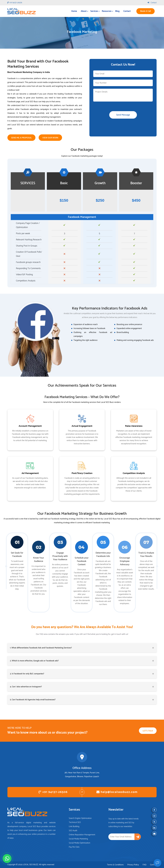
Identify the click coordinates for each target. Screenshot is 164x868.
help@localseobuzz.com (117, 792)
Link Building (74, 826)
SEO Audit (73, 831)
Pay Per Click (74, 847)
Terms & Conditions (115, 865)
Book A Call (146, 11)
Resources (107, 11)
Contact (152, 3)
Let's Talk (148, 731)
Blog (117, 11)
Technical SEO (75, 822)
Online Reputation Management (82, 835)
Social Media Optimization (80, 843)
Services (94, 11)
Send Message (123, 115)
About (84, 11)
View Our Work (50, 138)
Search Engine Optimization (80, 818)
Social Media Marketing (78, 839)
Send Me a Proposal (21, 138)
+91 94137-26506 (15, 3)
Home (74, 11)
